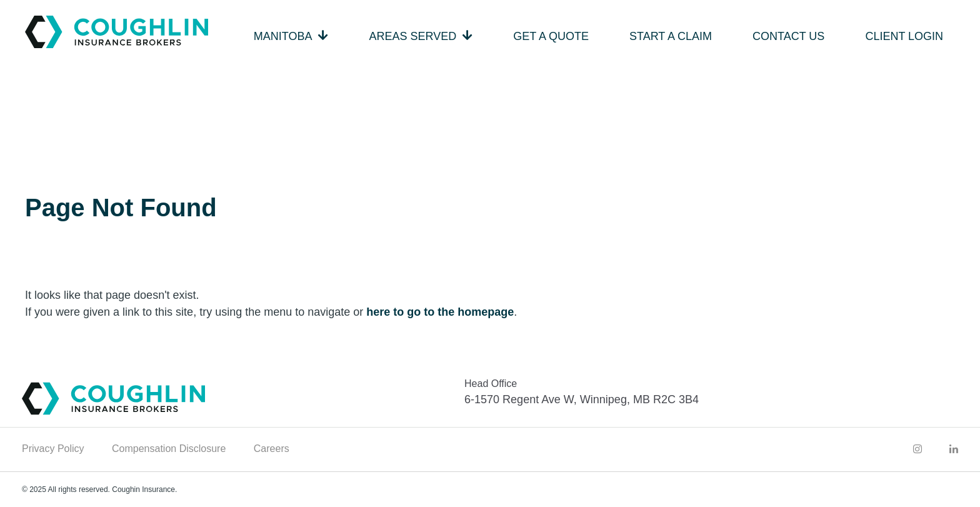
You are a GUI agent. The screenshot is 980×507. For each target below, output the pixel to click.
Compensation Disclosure (169, 449)
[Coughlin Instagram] (917, 449)
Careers (272, 449)
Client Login (904, 36)
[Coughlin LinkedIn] (954, 449)
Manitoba (283, 36)
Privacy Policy (53, 449)
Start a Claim (671, 36)
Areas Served (413, 36)
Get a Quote (551, 36)
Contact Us (788, 36)
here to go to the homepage (440, 312)
